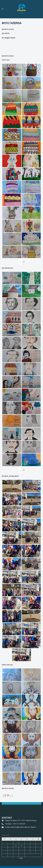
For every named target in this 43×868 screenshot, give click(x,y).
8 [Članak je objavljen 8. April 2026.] (16, 845)
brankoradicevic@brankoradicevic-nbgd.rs (21, 827)
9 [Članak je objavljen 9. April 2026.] (22, 845)
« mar (21, 858)
